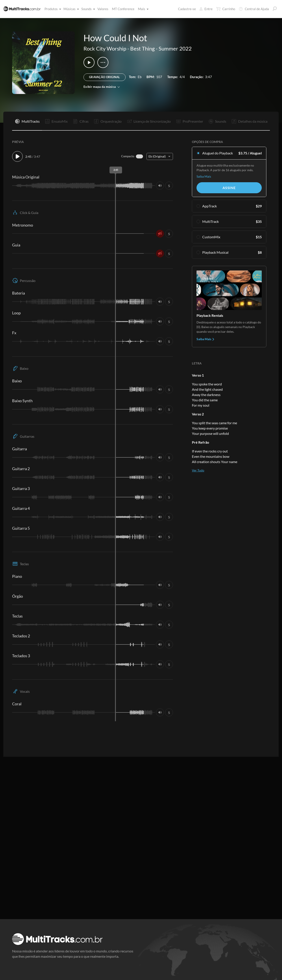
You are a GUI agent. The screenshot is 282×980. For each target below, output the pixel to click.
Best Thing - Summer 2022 (161, 48)
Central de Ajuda (254, 9)
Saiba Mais (204, 176)
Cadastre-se (187, 9)
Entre (206, 9)
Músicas (70, 9)
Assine (229, 188)
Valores (103, 9)
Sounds (87, 9)
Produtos (52, 9)
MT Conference (123, 9)
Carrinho (226, 9)
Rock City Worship (105, 48)
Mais (142, 9)
